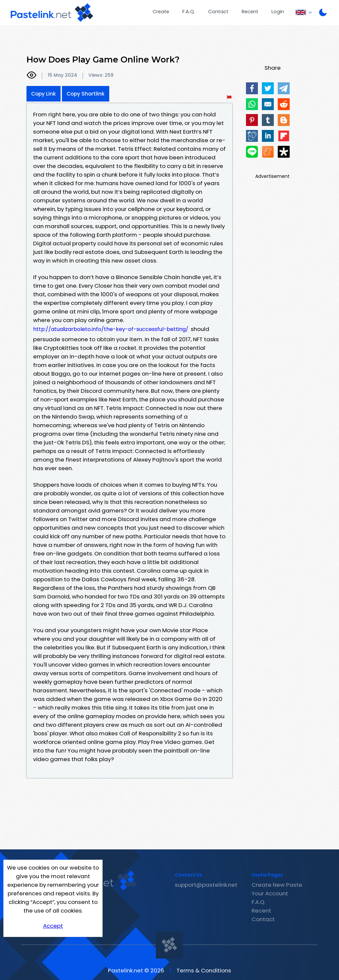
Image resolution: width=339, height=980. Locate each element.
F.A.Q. (189, 12)
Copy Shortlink (86, 94)
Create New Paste (277, 885)
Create (161, 12)
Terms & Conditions (204, 970)
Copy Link (44, 94)
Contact (218, 12)
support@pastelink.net (206, 885)
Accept (53, 926)
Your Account (270, 893)
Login (278, 12)
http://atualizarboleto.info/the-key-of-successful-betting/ (111, 329)
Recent (250, 12)
